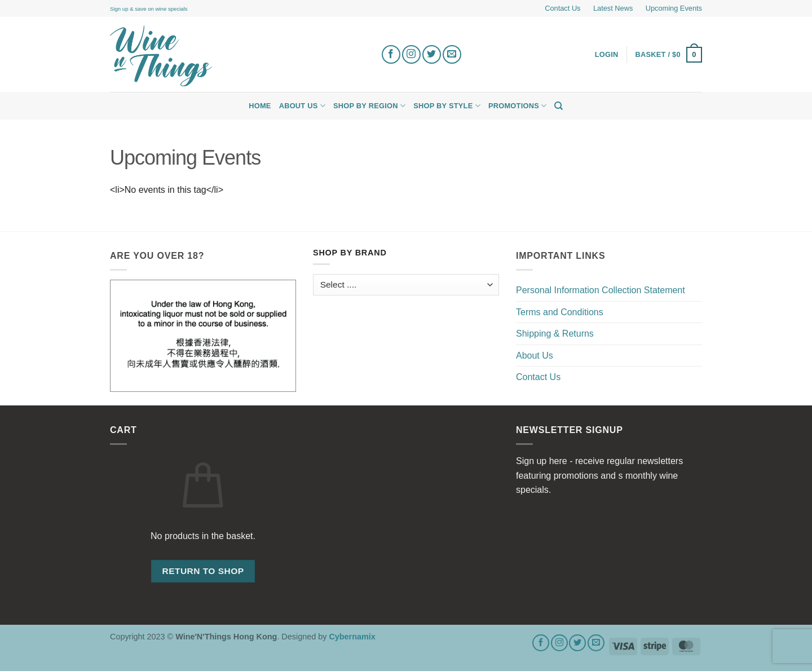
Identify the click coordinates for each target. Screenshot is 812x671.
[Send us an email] (452, 54)
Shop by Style (447, 106)
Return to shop (203, 571)
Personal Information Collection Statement (601, 290)
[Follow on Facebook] (391, 54)
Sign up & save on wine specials (149, 9)
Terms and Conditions (560, 312)
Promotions (517, 106)
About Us (302, 106)
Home (260, 106)
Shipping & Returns (555, 334)
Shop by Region (369, 106)
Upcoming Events (674, 8)
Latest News (613, 8)
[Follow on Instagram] (411, 54)
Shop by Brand (350, 253)
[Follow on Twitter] (432, 54)
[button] (669, 55)
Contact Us (562, 8)
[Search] (559, 106)
